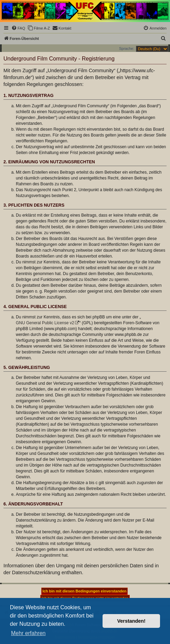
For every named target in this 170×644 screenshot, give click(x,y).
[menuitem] (18, 28)
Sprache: (127, 48)
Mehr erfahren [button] (28, 633)
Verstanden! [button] (131, 621)
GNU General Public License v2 (45, 323)
